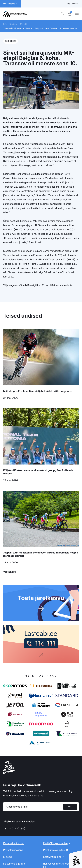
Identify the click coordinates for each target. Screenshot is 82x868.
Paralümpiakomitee (54, 850)
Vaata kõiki (9, 572)
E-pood (7, 857)
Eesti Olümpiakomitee (55, 843)
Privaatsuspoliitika (13, 850)
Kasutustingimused (14, 843)
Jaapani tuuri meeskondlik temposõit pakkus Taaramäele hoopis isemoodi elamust (41, 554)
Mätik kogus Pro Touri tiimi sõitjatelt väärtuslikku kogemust (38, 391)
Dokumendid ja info (14, 864)
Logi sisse (72, 4)
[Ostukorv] (70, 14)
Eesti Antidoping (52, 857)
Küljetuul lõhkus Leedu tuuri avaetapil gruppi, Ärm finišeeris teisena (38, 472)
